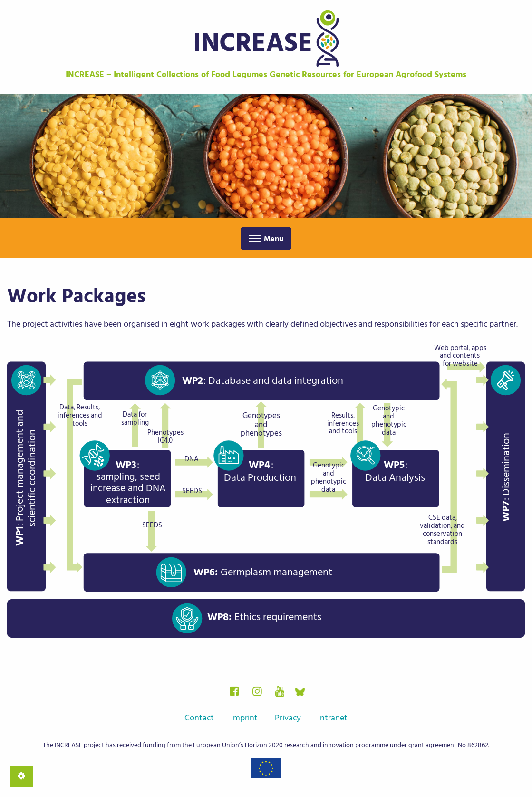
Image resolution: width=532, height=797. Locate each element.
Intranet (333, 718)
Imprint (244, 718)
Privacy (288, 718)
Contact (199, 718)
